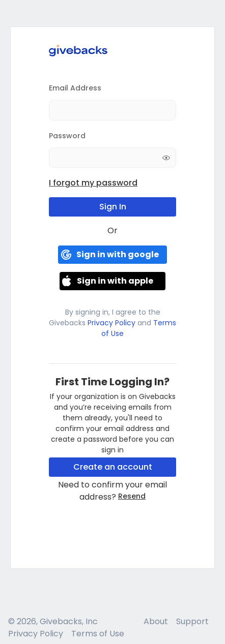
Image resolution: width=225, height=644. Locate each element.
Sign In (113, 207)
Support (192, 621)
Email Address (75, 88)
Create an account (113, 467)
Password (67, 136)
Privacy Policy (111, 323)
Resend (132, 496)
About (156, 621)
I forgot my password (93, 183)
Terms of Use (98, 634)
